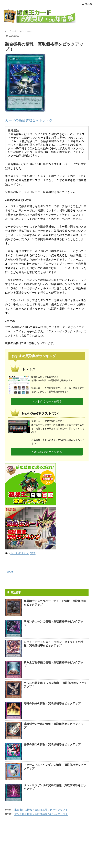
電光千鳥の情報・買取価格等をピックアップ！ (41, 814)
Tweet (9, 572)
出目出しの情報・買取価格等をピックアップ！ (41, 810)
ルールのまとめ (20, 553)
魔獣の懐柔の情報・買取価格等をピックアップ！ (53, 744)
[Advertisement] (29, 844)
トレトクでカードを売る (47, 401)
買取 (33, 553)
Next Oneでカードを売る (47, 452)
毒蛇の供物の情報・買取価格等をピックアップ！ (53, 703)
